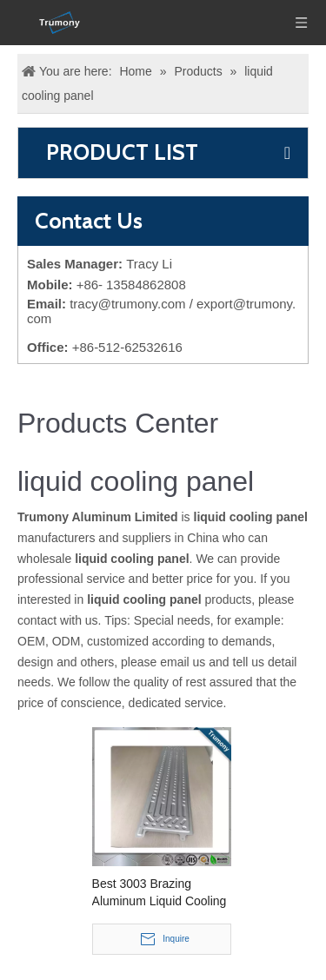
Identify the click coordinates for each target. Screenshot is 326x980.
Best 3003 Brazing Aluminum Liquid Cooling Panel (160, 893)
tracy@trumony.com (127, 304)
